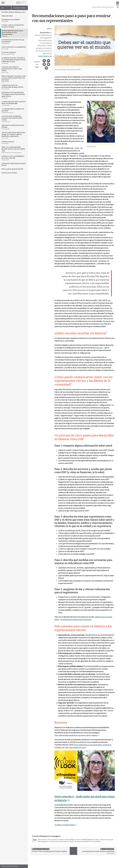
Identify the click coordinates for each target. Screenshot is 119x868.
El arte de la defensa (14, 53)
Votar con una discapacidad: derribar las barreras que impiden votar (14, 150)
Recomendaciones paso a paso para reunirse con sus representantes (14, 33)
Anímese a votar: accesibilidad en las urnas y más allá (14, 158)
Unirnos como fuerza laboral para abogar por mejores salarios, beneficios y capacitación (14, 135)
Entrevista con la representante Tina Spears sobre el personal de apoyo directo (14, 95)
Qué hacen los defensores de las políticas (14, 127)
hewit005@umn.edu (43, 56)
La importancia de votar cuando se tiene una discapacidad (14, 103)
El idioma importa (14, 142)
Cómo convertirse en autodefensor (14, 48)
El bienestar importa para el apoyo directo (14, 164)
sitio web (101, 348)
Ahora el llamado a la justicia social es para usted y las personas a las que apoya (14, 79)
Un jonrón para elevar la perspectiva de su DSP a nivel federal (14, 70)
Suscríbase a (68, 825)
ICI (3, 8)
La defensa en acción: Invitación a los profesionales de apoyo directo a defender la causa (14, 60)
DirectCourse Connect (9, 173)
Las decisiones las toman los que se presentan (14, 41)
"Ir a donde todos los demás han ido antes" (14, 111)
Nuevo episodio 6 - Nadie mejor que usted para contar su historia (83, 798)
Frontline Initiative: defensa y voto (13, 12)
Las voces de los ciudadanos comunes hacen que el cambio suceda (14, 119)
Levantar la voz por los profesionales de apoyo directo (14, 87)
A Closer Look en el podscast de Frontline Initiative (13, 26)
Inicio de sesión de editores (10, 866)
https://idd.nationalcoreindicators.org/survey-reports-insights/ (82, 735)
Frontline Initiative (20, 8)
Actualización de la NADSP (14, 20)
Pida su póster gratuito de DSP (12, 169)
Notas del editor (7, 16)
